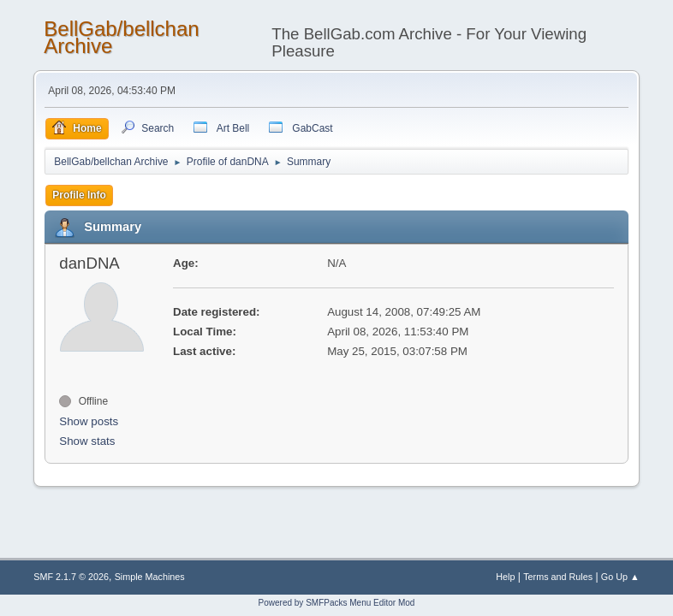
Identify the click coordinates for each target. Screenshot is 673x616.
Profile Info (79, 195)
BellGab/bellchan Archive (121, 37)
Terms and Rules (558, 577)
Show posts (89, 421)
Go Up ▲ (620, 577)
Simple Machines (150, 577)
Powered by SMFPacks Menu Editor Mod (337, 603)
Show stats (87, 441)
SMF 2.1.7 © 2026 (71, 577)
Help (505, 577)
